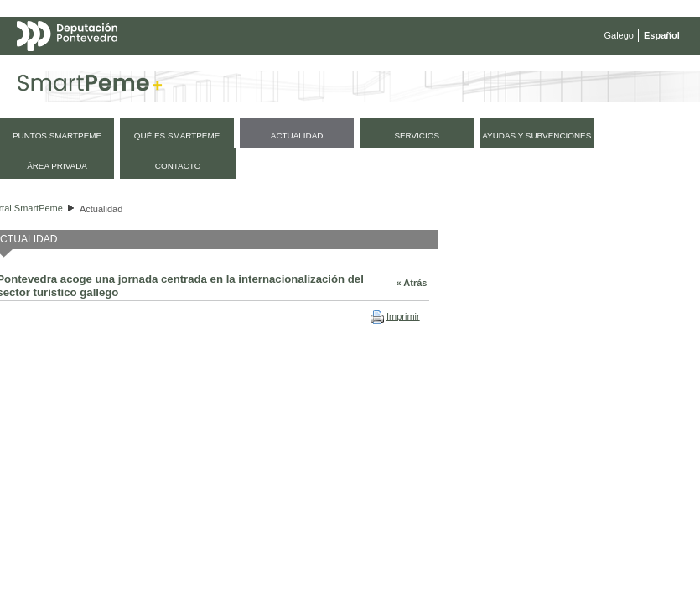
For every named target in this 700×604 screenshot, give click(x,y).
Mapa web (182, 69)
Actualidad (101, 209)
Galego (619, 35)
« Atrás (412, 283)
